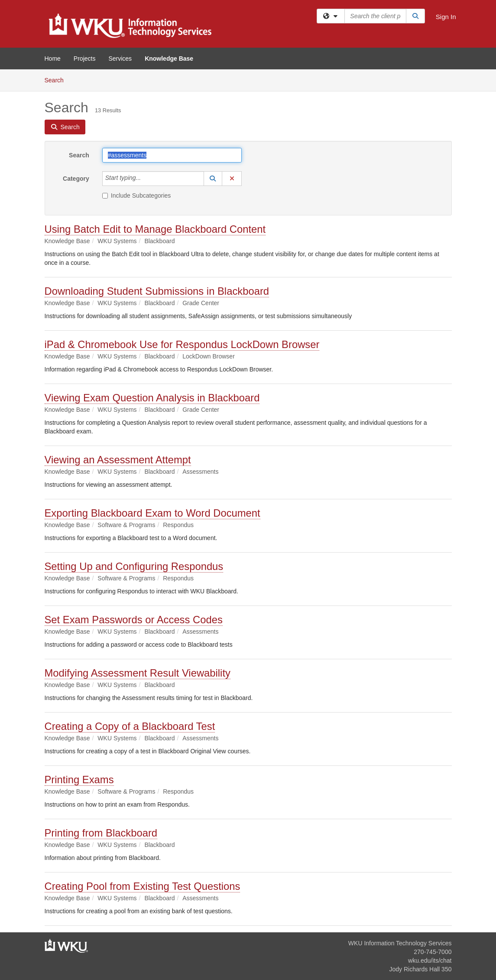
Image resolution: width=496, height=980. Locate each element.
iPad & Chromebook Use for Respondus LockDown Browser (182, 344)
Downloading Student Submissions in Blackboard (157, 291)
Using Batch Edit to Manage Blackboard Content (155, 229)
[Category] (146, 179)
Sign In (446, 17)
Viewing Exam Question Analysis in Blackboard (152, 398)
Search (57, 80)
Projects (85, 59)
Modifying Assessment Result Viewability (138, 673)
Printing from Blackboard (101, 833)
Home (53, 59)
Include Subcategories (137, 195)
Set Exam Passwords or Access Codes (134, 620)
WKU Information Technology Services (400, 943)
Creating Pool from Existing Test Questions (143, 886)
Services (120, 59)
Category (76, 179)
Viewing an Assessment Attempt (118, 460)
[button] (213, 179)
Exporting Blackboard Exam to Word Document (152, 513)
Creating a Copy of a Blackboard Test (130, 726)
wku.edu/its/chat (430, 960)
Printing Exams (79, 780)
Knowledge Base (169, 59)
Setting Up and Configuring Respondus (134, 566)
